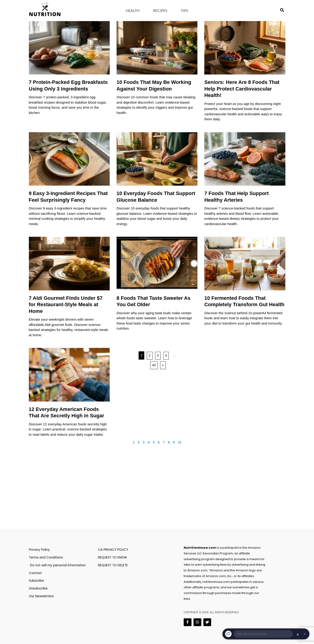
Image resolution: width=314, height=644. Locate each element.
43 (154, 365)
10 (180, 442)
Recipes (160, 10)
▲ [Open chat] (298, 634)
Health (133, 10)
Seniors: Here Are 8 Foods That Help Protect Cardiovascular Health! (242, 89)
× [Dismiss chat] (305, 634)
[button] (282, 10)
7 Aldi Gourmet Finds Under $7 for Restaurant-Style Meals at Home (66, 305)
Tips (184, 10)
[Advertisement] (157, 493)
